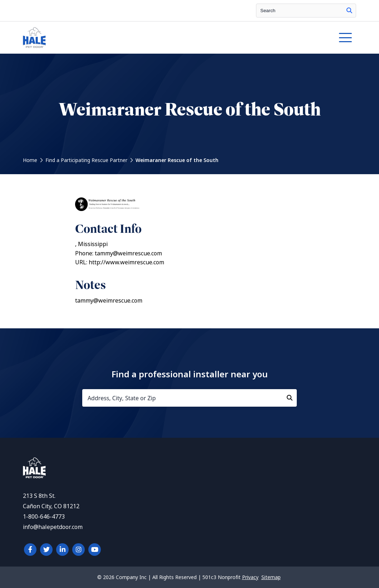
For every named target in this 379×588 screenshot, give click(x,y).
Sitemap (271, 577)
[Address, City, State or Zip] (189, 398)
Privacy (250, 577)
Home (30, 160)
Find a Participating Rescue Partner (86, 160)
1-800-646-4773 (44, 517)
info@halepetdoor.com (53, 527)
